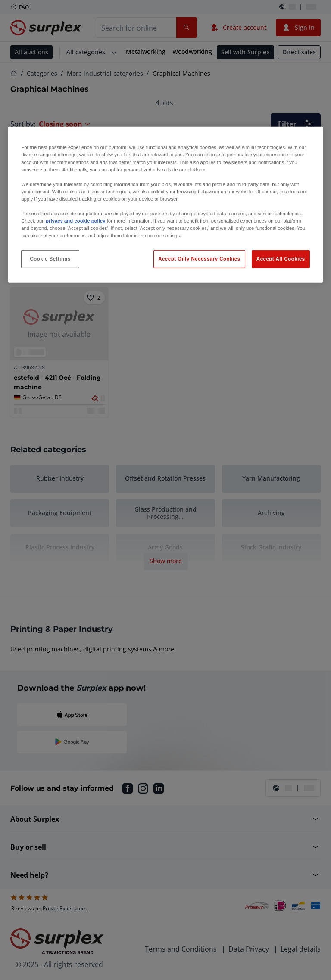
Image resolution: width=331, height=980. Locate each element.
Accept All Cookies (281, 259)
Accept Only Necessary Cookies (199, 259)
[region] (165, 205)
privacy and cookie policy (75, 221)
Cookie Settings (50, 259)
